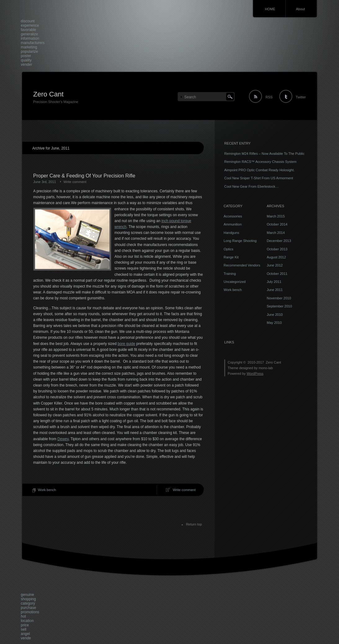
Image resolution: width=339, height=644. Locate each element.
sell (24, 629)
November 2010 (279, 298)
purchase (28, 608)
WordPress (255, 373)
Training (230, 274)
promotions (30, 612)
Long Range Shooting (240, 241)
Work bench (47, 490)
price (25, 625)
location (27, 621)
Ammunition (233, 224)
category (28, 603)
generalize (29, 34)
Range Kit (231, 257)
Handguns (231, 233)
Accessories (233, 216)
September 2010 (279, 306)
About (300, 9)
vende (26, 638)
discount (28, 21)
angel (25, 634)
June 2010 (275, 315)
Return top (194, 524)
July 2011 (274, 282)
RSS (269, 97)
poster (26, 56)
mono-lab (266, 368)
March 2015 (276, 216)
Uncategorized (235, 282)
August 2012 (276, 257)
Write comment (75, 182)
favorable (28, 30)
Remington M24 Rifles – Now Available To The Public (264, 154)
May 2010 (274, 323)
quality (26, 60)
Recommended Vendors (242, 265)
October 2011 (277, 274)
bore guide (126, 344)
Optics (228, 249)
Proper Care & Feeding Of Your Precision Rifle (84, 176)
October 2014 (277, 224)
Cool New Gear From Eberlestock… (251, 186)
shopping (28, 599)
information (30, 38)
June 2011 (275, 290)
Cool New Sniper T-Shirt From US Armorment (259, 178)
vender (27, 65)
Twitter (301, 97)
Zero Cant (48, 94)
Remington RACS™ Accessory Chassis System (260, 162)
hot (23, 616)
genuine (27, 595)
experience (30, 25)
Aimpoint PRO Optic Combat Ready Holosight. (259, 170)
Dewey (63, 439)
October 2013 (277, 249)
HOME (270, 9)
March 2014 (276, 233)
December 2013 (279, 241)
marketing (29, 47)
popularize (29, 51)
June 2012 (275, 265)
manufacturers (33, 43)
